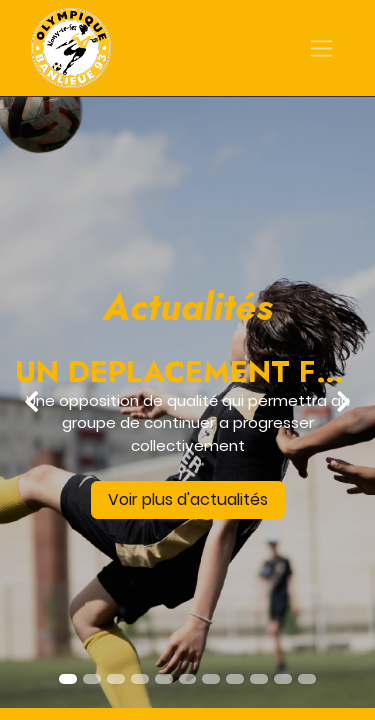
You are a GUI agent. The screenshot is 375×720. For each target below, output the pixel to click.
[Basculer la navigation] (321, 48)
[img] (15, 402)
